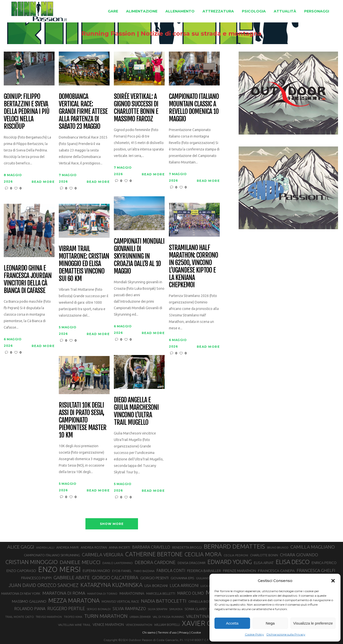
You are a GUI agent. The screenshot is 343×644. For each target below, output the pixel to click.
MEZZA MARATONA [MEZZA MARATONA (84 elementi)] (74, 600)
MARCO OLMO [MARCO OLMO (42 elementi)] (190, 593)
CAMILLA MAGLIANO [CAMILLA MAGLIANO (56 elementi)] (313, 547)
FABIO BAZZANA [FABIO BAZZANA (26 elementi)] (144, 571)
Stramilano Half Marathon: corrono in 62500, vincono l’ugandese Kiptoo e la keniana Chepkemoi (193, 266)
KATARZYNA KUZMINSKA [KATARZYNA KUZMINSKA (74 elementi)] (111, 585)
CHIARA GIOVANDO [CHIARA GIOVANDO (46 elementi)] (299, 555)
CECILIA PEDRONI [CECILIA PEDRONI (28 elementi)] (236, 555)
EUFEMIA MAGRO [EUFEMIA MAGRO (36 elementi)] (96, 571)
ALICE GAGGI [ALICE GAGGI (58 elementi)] (21, 547)
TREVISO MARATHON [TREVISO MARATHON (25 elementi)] (49, 617)
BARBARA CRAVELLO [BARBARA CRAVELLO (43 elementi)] (151, 547)
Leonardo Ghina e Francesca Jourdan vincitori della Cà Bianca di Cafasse (28, 280)
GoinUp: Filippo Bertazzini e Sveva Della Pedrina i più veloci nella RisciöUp (26, 111)
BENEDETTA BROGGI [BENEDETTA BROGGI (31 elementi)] (187, 547)
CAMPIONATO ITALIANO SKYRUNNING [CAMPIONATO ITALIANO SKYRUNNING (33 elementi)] (52, 555)
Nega (270, 623)
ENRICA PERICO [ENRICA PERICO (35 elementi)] (324, 563)
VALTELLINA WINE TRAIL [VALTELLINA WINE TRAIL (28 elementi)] (74, 625)
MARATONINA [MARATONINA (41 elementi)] (132, 593)
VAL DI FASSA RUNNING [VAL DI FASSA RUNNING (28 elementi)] (168, 617)
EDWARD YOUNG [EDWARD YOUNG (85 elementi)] (230, 562)
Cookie (196, 632)
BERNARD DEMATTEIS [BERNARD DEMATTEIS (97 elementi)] (234, 546)
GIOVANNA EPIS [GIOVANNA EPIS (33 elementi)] (182, 578)
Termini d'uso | (168, 632)
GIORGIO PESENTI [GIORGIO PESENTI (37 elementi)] (154, 578)
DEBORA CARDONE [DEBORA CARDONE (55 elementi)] (155, 562)
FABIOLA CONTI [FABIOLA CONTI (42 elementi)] (171, 571)
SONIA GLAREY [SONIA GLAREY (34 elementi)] (196, 609)
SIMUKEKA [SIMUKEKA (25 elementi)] (176, 609)
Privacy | (185, 632)
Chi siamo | (150, 632)
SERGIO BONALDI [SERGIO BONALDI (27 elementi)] (99, 609)
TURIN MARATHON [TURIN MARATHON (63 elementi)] (106, 616)
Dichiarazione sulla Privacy (286, 634)
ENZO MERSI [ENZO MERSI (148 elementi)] (59, 570)
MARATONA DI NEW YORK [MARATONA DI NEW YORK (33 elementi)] (21, 593)
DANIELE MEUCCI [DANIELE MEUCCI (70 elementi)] (80, 562)
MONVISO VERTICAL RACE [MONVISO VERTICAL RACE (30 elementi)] (120, 601)
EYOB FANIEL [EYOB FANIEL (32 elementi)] (122, 571)
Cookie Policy (254, 634)
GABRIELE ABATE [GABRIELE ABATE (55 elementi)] (72, 577)
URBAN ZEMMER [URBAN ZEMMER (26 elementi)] (140, 617)
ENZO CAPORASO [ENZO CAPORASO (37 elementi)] (21, 571)
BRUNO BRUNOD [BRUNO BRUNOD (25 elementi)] (278, 548)
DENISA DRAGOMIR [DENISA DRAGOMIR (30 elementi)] (192, 563)
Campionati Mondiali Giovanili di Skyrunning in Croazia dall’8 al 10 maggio (139, 256)
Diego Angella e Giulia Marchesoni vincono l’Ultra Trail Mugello (136, 411)
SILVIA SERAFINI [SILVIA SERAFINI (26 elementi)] (158, 609)
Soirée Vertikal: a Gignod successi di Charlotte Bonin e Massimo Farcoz (136, 108)
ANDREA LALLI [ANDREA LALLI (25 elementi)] (45, 548)
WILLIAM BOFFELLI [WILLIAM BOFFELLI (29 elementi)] (167, 625)
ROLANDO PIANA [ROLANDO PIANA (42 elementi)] (30, 609)
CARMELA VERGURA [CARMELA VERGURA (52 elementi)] (103, 555)
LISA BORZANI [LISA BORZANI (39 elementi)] (156, 586)
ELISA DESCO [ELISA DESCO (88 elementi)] (293, 562)
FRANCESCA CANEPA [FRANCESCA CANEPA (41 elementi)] (276, 571)
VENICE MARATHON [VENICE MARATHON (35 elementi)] (108, 625)
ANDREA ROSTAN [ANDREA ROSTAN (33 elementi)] (94, 547)
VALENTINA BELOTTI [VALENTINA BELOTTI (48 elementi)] (207, 616)
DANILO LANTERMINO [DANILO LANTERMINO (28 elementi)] (118, 563)
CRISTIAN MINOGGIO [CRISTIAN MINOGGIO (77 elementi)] (32, 562)
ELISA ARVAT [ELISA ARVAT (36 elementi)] (264, 563)
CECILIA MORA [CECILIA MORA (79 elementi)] (203, 554)
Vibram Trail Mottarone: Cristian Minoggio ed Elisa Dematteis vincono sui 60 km (84, 264)
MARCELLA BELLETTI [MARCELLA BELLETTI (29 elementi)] (161, 593)
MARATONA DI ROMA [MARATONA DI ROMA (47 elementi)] (64, 593)
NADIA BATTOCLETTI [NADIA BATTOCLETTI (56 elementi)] (164, 601)
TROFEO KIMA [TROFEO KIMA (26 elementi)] (73, 617)
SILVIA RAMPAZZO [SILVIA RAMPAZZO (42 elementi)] (129, 609)
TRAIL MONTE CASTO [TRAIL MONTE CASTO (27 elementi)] (20, 617)
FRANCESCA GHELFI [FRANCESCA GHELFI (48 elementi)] (316, 570)
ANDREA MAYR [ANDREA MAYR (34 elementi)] (68, 547)
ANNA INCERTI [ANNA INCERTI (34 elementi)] (119, 547)
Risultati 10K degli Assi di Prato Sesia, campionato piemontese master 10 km (82, 420)
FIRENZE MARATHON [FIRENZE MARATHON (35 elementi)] (239, 571)
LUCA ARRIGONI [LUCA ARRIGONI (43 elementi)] (184, 585)
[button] (333, 581)
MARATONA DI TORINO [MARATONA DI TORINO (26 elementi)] (102, 594)
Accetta (232, 623)
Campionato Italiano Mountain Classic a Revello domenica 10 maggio (194, 108)
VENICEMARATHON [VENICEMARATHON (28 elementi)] (139, 625)
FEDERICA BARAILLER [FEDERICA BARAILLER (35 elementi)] (204, 571)
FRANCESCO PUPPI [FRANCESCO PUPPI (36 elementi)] (36, 578)
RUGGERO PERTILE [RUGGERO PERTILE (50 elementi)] (66, 608)
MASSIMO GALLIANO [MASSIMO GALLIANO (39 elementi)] (29, 601)
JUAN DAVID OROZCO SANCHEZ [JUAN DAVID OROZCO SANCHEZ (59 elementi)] (43, 585)
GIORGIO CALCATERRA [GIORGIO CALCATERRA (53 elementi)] (115, 578)
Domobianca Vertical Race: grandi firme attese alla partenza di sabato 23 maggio (83, 111)
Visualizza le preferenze (313, 623)
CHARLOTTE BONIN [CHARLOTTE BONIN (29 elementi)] (264, 555)
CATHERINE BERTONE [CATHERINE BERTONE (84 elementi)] (154, 554)
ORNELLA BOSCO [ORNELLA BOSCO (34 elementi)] (202, 601)
